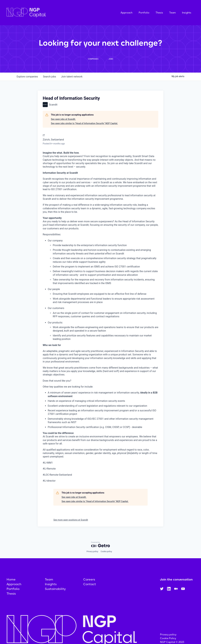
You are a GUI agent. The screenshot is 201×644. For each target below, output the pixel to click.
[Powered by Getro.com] (100, 544)
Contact (90, 584)
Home (11, 579)
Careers (89, 579)
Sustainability (55, 589)
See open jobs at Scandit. (63, 119)
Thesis (159, 13)
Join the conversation (176, 579)
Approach (126, 13)
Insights (187, 13)
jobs (49, 77)
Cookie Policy (168, 638)
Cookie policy (106, 552)
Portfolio (144, 13)
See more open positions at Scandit (71, 520)
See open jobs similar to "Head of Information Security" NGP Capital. (84, 123)
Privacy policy (92, 552)
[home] (42, 13)
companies (27, 77)
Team (172, 13)
